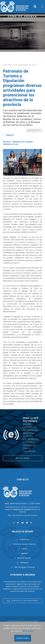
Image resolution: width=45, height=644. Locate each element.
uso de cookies (28, 631)
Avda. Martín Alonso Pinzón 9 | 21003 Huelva (23, 503)
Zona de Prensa (8, 19)
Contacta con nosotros (23, 601)
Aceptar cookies (23, 638)
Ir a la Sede (22, 458)
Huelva (8, 135)
